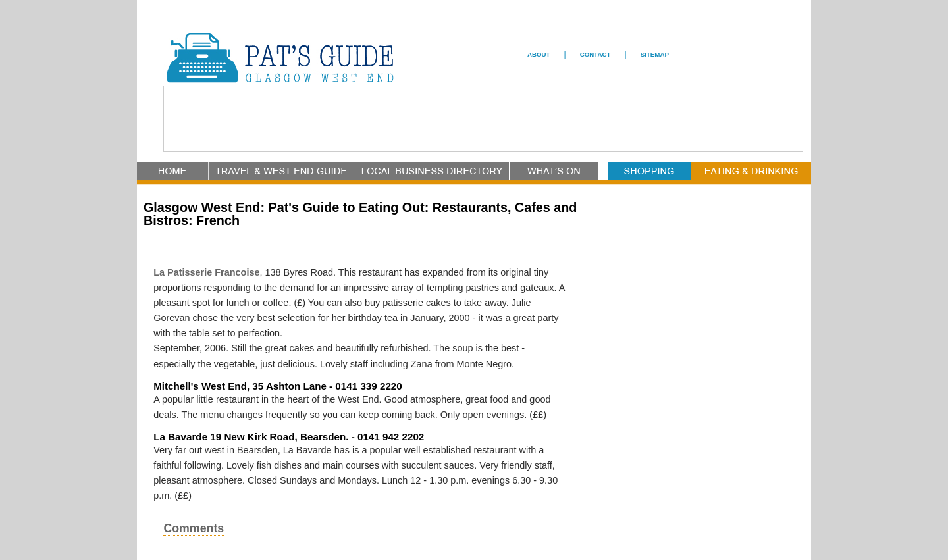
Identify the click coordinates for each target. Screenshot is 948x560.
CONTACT (595, 54)
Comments (194, 528)
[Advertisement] (483, 120)
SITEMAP (655, 54)
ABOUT (539, 54)
